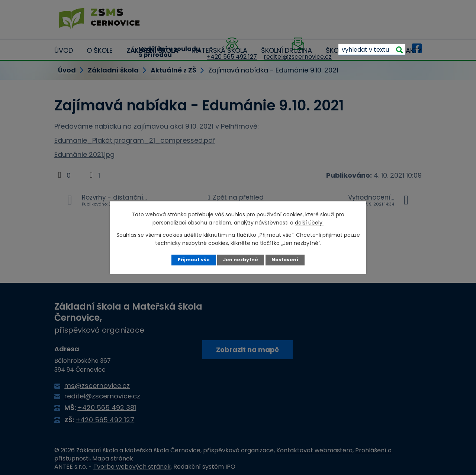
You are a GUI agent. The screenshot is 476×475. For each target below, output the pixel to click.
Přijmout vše (193, 260)
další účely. (309, 223)
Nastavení (285, 260)
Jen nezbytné (241, 260)
